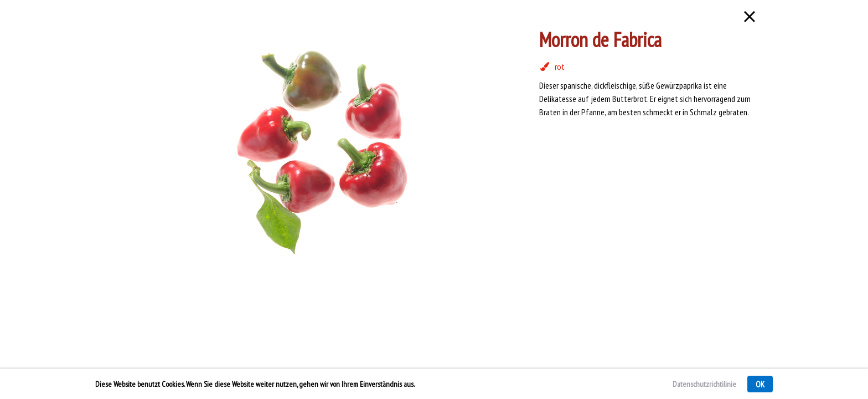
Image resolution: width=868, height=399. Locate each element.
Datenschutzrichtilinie (704, 384)
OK (760, 384)
